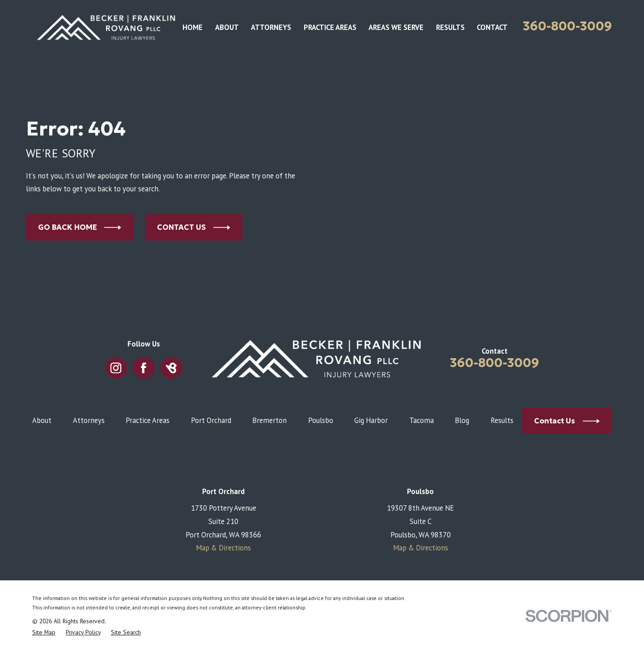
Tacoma (422, 420)
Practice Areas (148, 420)
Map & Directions (223, 548)
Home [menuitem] (193, 27)
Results (502, 420)
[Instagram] (116, 368)
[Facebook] (144, 368)
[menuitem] (44, 632)
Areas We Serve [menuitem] (396, 27)
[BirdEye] (172, 368)
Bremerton (269, 420)
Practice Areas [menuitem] (330, 27)
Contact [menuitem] (492, 27)
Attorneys (89, 420)
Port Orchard (211, 420)
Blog (462, 420)
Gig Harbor (371, 420)
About (42, 420)
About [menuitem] (227, 27)
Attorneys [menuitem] (271, 27)
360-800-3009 (567, 26)
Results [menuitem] (450, 27)
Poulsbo (321, 420)
